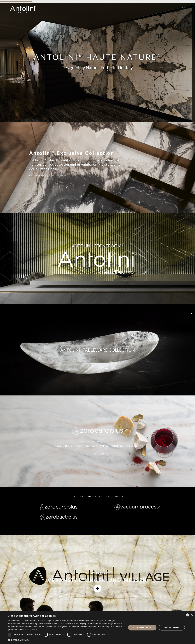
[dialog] (97, 628)
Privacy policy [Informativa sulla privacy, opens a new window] (31, 629)
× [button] (192, 615)
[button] (66, 640)
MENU (181, 8)
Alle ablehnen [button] (172, 627)
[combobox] (187, 615)
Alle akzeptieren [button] (142, 627)
